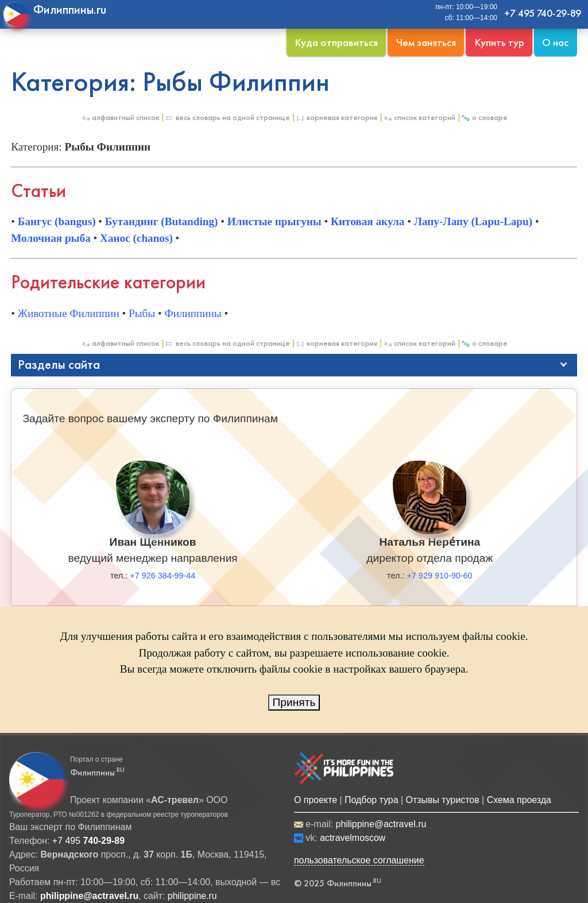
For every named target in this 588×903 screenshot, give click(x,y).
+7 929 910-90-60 (439, 576)
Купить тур (499, 42)
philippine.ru (192, 896)
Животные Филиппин (69, 313)
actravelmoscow (353, 838)
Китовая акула (367, 221)
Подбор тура (371, 800)
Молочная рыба (51, 238)
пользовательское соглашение (359, 860)
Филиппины (193, 313)
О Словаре (484, 117)
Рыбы (142, 313)
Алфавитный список (120, 117)
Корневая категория (336, 117)
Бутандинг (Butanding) (162, 221)
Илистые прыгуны (274, 221)
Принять (294, 702)
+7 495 (88, 841)
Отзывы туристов (443, 800)
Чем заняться (426, 42)
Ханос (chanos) (136, 238)
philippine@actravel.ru (381, 824)
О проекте (316, 800)
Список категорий (419, 117)
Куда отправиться (336, 42)
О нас (555, 42)
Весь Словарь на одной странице (227, 117)
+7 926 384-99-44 (163, 576)
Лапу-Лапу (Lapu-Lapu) (473, 221)
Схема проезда (519, 800)
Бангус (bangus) (57, 221)
